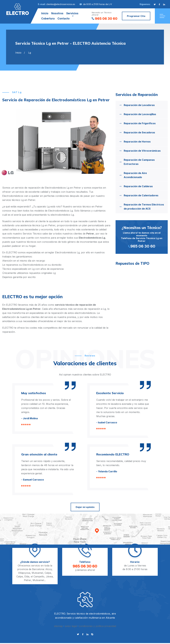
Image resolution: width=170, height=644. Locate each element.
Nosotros (57, 13)
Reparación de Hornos (137, 142)
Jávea (49, 576)
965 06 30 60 (105, 19)
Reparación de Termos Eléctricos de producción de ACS (144, 207)
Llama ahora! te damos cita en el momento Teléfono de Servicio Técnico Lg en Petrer (142, 237)
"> (18, 9)
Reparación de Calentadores (141, 195)
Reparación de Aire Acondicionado (135, 175)
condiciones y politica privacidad (98, 626)
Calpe (48, 573)
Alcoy (49, 569)
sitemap (58, 626)
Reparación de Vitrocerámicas (142, 151)
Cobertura (48, 19)
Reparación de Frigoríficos (140, 123)
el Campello (38, 576)
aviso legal (71, 626)
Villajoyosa (24, 573)
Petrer (28, 580)
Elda (27, 576)
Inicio (45, 13)
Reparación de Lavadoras (139, 105)
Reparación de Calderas (138, 186)
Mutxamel (37, 573)
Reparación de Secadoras (139, 132)
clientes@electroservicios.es (61, 4)
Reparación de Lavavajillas (140, 114)
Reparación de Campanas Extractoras (139, 162)
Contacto (64, 19)
